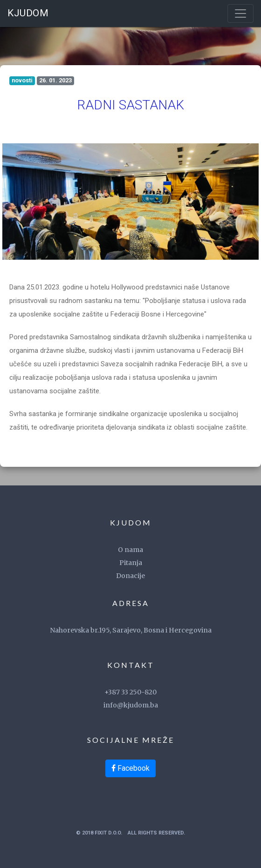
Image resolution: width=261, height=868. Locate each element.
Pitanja (131, 563)
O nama (130, 550)
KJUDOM (28, 13)
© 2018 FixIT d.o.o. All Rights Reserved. (130, 833)
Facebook (130, 768)
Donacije (130, 576)
